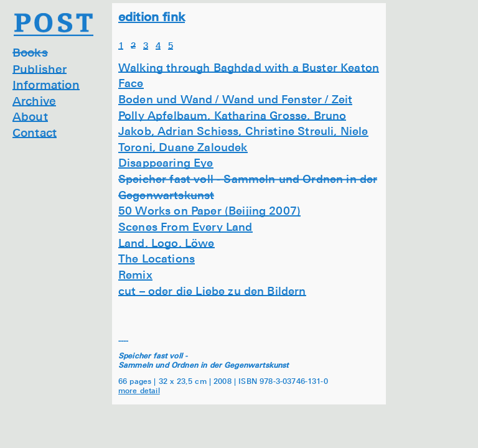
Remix (135, 274)
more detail (139, 390)
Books (30, 52)
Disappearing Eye (166, 162)
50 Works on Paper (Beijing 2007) (209, 210)
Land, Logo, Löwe (166, 243)
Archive (34, 100)
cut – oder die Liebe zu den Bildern (212, 291)
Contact (35, 132)
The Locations (157, 258)
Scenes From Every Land (185, 226)
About (30, 116)
